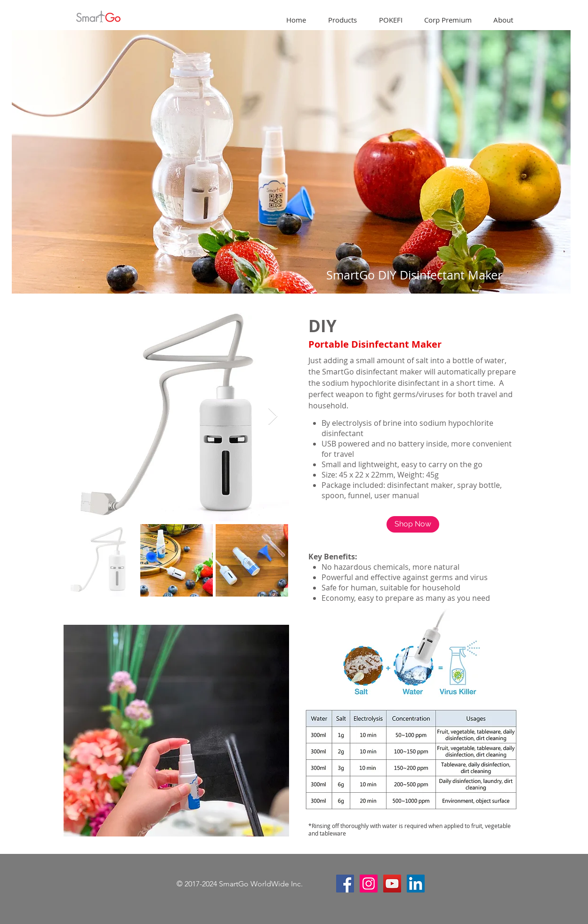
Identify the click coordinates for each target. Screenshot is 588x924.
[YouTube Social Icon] (392, 884)
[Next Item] (273, 417)
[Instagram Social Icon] (369, 884)
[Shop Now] (413, 524)
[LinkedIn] (416, 884)
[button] (343, 20)
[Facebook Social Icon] (345, 884)
